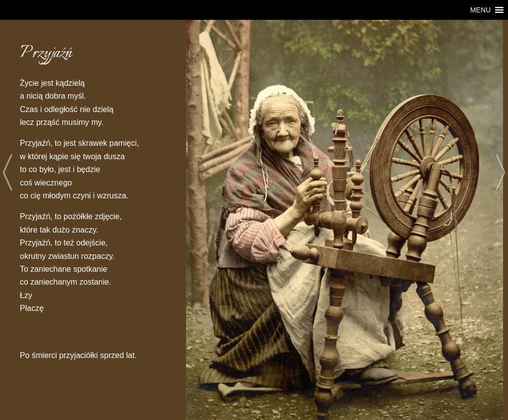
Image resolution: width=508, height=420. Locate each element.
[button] (480, 10)
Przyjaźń (46, 53)
